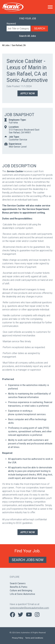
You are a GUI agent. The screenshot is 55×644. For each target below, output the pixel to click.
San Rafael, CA (19, 45)
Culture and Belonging (21, 590)
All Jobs (6, 45)
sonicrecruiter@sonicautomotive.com (27, 608)
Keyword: (11, 24)
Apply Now (28, 93)
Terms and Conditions (34, 638)
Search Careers (18, 583)
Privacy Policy (18, 638)
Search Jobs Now (28, 560)
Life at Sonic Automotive (22, 594)
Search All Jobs (27, 36)
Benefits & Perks (19, 587)
